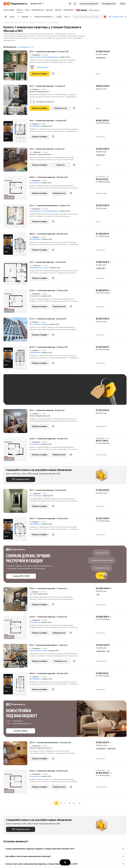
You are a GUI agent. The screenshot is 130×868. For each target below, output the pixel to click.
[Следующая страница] (79, 803)
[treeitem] (10, 10)
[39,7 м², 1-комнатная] (16, 530)
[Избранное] (70, 4)
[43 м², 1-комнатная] (16, 274)
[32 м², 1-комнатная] (16, 161)
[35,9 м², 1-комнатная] (16, 189)
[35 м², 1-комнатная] (16, 502)
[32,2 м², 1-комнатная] (16, 302)
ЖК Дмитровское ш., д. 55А (39, 268)
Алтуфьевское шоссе (43, 748)
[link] (123, 4)
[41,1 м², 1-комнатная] (16, 331)
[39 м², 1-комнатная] (16, 101)
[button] (75, 4)
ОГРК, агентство (42, 67)
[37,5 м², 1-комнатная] (16, 783)
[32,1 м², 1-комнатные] (16, 217)
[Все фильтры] (6, 17)
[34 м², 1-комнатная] (16, 132)
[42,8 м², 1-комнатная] (16, 450)
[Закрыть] (126, 17)
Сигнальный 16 (35, 183)
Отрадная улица (41, 416)
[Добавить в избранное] (53, 74)
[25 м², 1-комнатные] (16, 67)
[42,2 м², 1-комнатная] (16, 629)
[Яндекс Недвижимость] (17, 4)
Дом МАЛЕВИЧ (35, 126)
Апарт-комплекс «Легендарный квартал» (44, 57)
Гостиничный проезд (43, 154)
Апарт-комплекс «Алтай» (38, 651)
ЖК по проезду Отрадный (39, 324)
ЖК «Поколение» (36, 496)
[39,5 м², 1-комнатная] (16, 246)
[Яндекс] (5, 4)
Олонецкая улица (42, 92)
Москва (32, 92)
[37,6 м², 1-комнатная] (16, 600)
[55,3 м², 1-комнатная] (16, 359)
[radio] (61, 803)
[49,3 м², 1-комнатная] (16, 685)
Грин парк (33, 594)
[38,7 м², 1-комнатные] (16, 754)
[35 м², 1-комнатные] (16, 657)
